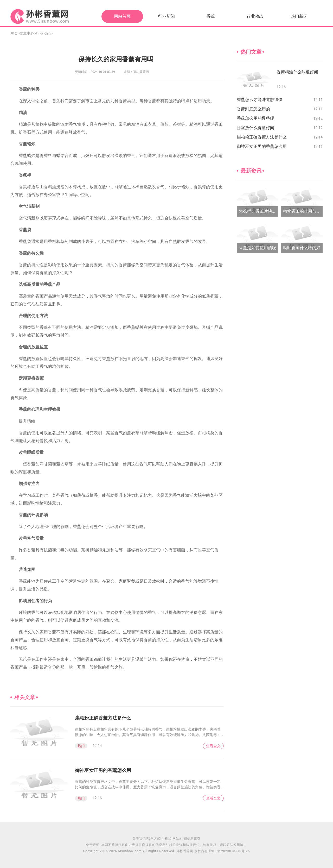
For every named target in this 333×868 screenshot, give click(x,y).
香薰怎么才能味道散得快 (260, 100)
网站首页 (122, 16)
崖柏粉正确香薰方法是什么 (103, 718)
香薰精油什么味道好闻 (297, 72)
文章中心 (27, 33)
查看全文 (213, 746)
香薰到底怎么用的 (253, 109)
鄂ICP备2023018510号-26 (229, 851)
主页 (14, 33)
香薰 (211, 16)
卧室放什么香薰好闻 (255, 128)
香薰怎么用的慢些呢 (255, 118)
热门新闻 (299, 16)
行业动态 (255, 16)
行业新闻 (166, 16)
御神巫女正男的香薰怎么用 (103, 770)
